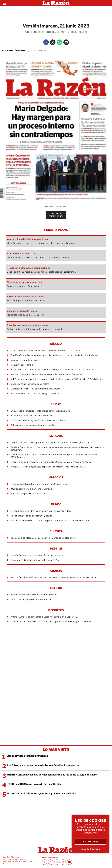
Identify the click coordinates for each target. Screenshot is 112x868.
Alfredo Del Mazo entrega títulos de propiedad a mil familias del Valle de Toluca (48, 467)
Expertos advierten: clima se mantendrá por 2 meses (35, 389)
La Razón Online (16, 51)
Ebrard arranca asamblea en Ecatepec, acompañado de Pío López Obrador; (46, 350)
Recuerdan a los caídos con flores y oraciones (32, 416)
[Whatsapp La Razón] (59, 42)
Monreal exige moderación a (24, 360)
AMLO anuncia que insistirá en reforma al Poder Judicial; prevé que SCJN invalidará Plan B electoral (57, 379)
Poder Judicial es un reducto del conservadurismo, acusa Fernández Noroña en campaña (52, 370)
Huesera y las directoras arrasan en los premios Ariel (35, 560)
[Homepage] (56, 3)
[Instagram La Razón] (57, 862)
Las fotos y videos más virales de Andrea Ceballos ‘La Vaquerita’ (43, 765)
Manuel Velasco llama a (22, 365)
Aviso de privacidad (90, 849)
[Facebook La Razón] (46, 42)
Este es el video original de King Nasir (27, 756)
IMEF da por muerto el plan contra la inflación (32, 489)
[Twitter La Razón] (53, 42)
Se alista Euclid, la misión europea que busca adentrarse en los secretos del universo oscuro (54, 577)
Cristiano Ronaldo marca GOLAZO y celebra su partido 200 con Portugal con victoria (51, 621)
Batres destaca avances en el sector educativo (33, 425)
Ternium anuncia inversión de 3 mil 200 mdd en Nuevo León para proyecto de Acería (51, 462)
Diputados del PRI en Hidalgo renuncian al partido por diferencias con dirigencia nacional (52, 442)
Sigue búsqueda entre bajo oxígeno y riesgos (31, 516)
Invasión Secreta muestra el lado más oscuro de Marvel (37, 555)
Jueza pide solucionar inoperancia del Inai (30, 384)
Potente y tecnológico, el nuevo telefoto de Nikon (34, 595)
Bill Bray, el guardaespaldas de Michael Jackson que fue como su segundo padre (52, 775)
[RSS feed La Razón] (63, 862)
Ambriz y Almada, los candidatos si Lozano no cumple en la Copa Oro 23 (45, 617)
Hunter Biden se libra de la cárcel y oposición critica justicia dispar (41, 511)
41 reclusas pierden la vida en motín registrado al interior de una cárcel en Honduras (50, 520)
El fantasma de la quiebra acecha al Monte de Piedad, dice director (42, 484)
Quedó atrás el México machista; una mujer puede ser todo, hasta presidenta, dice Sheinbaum (55, 355)
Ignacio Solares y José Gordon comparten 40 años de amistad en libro (43, 538)
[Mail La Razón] (66, 42)
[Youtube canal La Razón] (69, 862)
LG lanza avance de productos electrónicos (31, 599)
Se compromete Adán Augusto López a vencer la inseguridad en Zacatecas (46, 374)
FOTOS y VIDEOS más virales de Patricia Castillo (35, 784)
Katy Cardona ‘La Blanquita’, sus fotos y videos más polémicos (43, 793)
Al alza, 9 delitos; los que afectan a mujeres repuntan (35, 393)
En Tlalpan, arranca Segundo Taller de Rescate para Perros (38, 420)
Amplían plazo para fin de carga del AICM (30, 494)
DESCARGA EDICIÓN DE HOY (56, 215)
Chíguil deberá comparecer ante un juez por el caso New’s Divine (41, 411)
